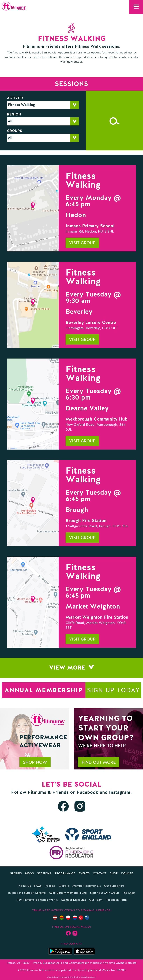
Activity (15, 98)
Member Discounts (74, 900)
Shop (114, 874)
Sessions (44, 874)
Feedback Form (116, 900)
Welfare (64, 886)
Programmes (65, 874)
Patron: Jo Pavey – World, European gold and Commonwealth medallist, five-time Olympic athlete (72, 963)
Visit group (82, 243)
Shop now (35, 763)
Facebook (88, 793)
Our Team (96, 900)
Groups (15, 131)
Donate (127, 874)
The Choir (129, 893)
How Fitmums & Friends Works (37, 900)
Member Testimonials (87, 886)
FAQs (38, 886)
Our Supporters (114, 886)
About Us (25, 886)
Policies (50, 886)
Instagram (120, 793)
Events (84, 874)
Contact (100, 874)
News (29, 874)
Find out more (99, 763)
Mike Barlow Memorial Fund (68, 893)
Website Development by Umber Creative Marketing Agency (71, 977)
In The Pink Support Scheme (27, 893)
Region (14, 115)
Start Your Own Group (104, 893)
